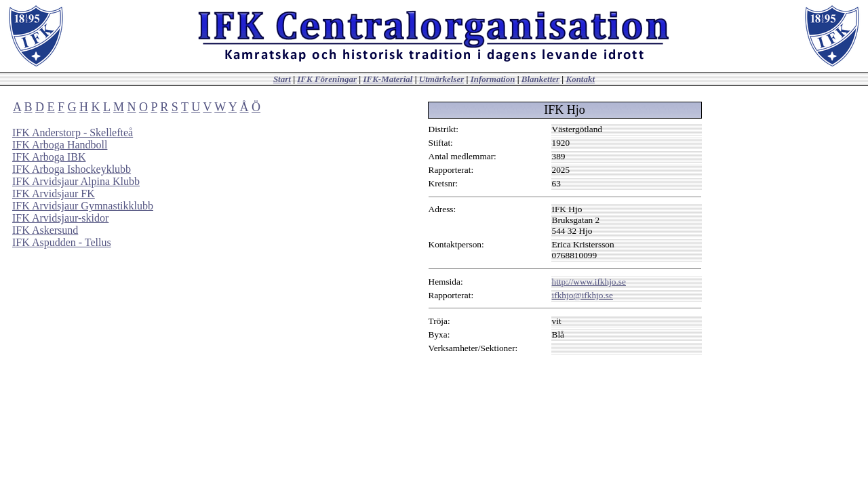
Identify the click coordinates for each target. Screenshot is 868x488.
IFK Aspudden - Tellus (62, 242)
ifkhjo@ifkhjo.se (583, 295)
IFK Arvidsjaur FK (54, 194)
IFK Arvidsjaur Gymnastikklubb (83, 206)
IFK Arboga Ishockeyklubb (72, 169)
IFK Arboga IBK (49, 157)
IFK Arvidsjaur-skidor (60, 218)
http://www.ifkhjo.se (589, 282)
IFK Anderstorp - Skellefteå (73, 133)
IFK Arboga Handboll (60, 145)
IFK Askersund (45, 230)
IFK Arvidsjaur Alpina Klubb (76, 181)
